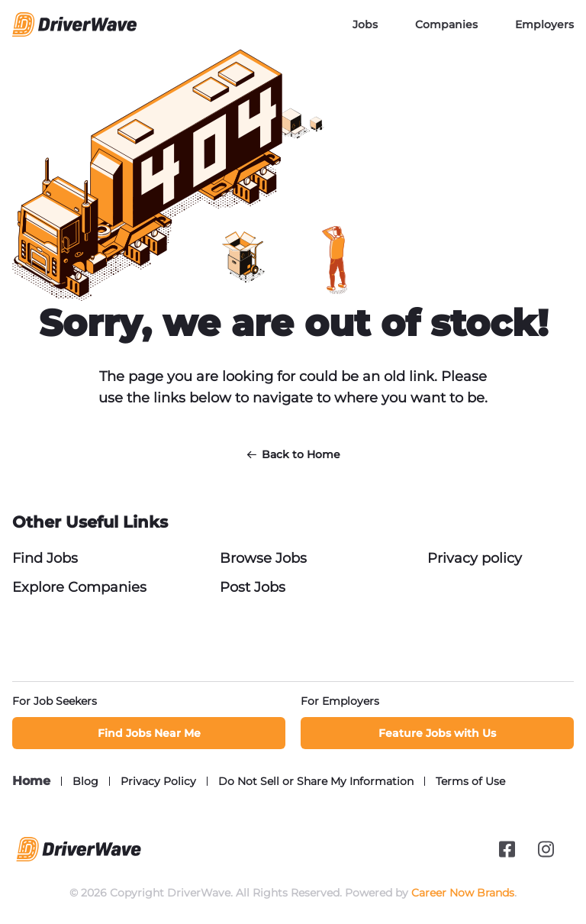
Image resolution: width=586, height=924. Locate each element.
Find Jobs (45, 558)
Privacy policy (475, 558)
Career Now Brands (463, 893)
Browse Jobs (263, 558)
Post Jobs (253, 587)
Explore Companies (79, 587)
